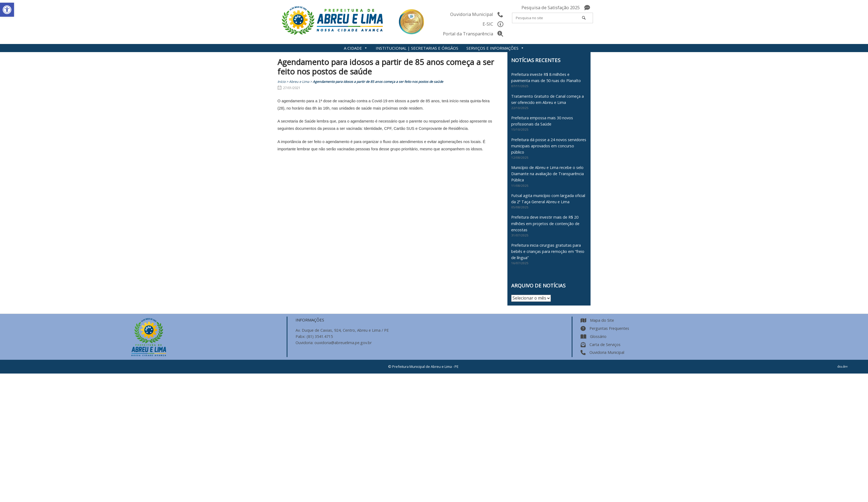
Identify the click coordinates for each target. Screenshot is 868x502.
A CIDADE (356, 48)
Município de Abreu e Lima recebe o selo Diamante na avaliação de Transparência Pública (547, 174)
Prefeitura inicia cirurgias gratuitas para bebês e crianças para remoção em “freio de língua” (548, 251)
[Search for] (552, 18)
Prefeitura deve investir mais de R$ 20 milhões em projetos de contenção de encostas (545, 223)
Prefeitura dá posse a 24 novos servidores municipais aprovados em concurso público (549, 146)
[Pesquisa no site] (584, 18)
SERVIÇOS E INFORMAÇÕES (495, 48)
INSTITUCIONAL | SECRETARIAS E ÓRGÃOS (417, 48)
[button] (7, 10)
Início (282, 82)
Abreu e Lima (299, 82)
